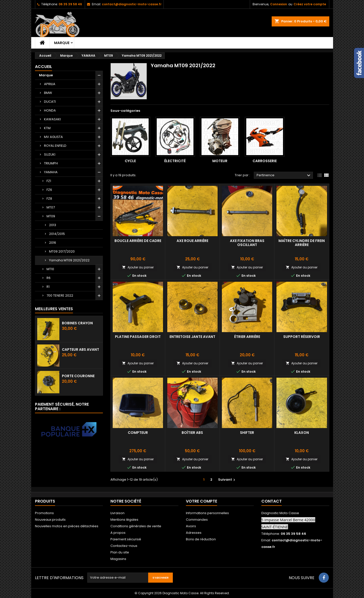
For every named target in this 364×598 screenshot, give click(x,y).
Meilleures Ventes (54, 309)
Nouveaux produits (50, 520)
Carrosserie (265, 161)
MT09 (51, 216)
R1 (48, 287)
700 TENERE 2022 (60, 295)
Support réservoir (302, 337)
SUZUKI (50, 154)
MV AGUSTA (53, 137)
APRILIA (50, 84)
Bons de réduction (201, 539)
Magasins (118, 559)
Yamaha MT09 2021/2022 (69, 260)
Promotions (44, 513)
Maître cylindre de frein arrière (302, 243)
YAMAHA (51, 172)
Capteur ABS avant (80, 349)
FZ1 (49, 181)
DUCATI (50, 102)
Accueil (44, 67)
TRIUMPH (51, 163)
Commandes (197, 520)
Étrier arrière (247, 337)
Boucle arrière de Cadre (138, 241)
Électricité (175, 161)
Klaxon (302, 433)
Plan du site (120, 552)
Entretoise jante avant (192, 337)
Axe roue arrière (192, 241)
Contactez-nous (124, 546)
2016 (53, 243)
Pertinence (284, 175)
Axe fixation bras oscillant (247, 243)
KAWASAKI (52, 119)
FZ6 (49, 190)
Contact (272, 501)
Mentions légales (124, 520)
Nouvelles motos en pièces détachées (67, 526)
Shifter (247, 433)
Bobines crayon (77, 323)
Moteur (220, 161)
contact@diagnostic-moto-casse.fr (132, 4)
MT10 (50, 269)
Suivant (227, 480)
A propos (118, 533)
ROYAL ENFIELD (55, 146)
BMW (48, 93)
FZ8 (49, 199)
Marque (62, 43)
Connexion (279, 4)
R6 (49, 278)
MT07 (51, 207)
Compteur (138, 433)
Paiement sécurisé (126, 539)
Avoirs (191, 526)
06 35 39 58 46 (70, 4)
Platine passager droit (138, 337)
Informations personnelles (207, 513)
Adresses (194, 533)
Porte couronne (78, 376)
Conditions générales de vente (136, 526)
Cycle (130, 161)
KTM (47, 128)
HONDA (50, 110)
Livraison (117, 513)
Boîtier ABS (192, 433)
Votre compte (201, 501)
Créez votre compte (310, 4)
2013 (53, 225)
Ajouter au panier (138, 267)
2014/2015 (57, 234)
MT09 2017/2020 (62, 251)
